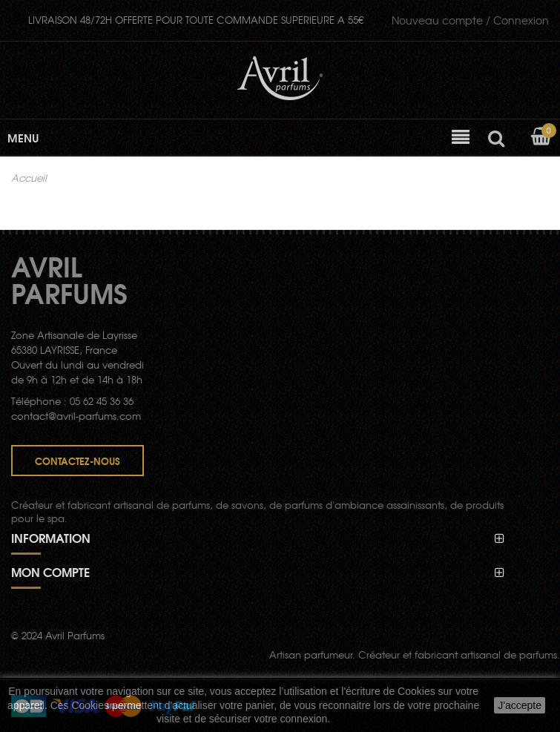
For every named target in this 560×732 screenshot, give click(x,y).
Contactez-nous (78, 461)
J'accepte (520, 705)
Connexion (470, 20)
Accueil (29, 178)
